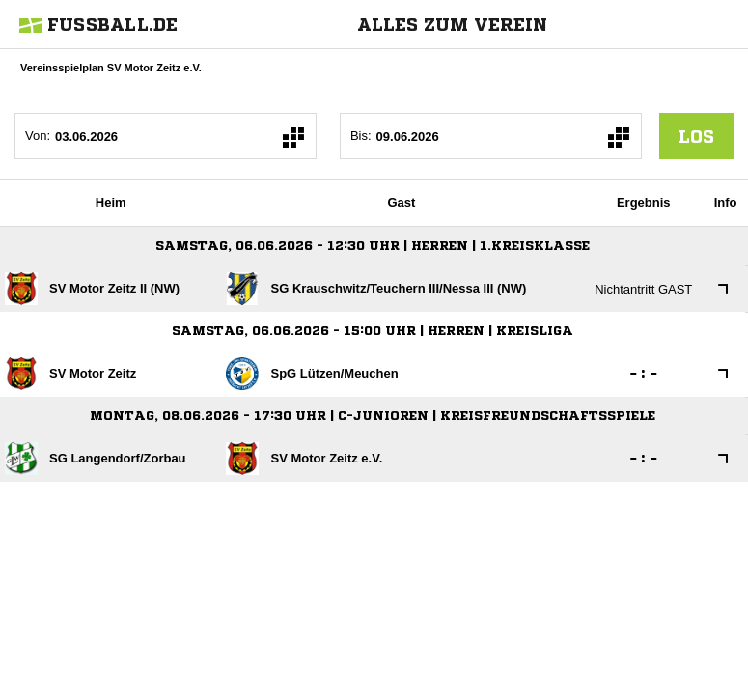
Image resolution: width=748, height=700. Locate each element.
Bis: (361, 136)
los (696, 136)
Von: (38, 136)
